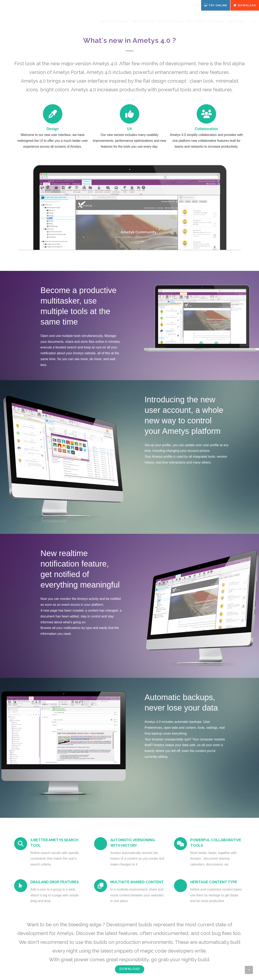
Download (130, 969)
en (197, 5)
